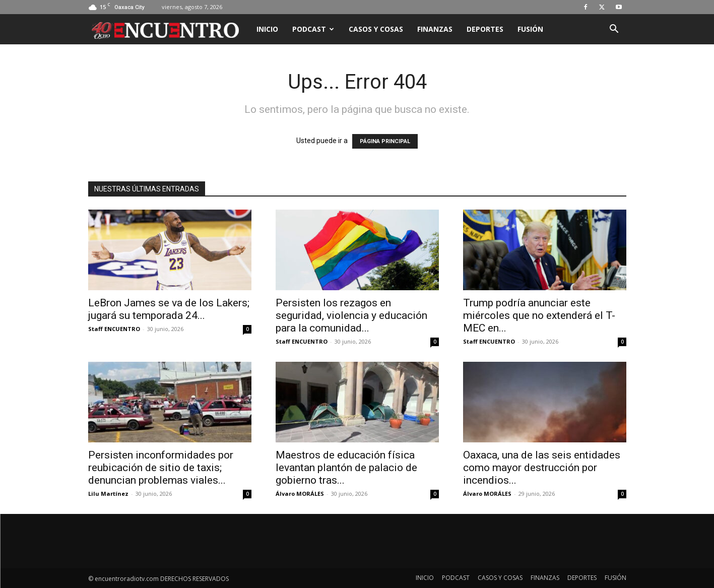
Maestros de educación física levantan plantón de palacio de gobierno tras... (346, 468)
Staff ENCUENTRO (114, 329)
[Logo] (169, 29)
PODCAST (313, 29)
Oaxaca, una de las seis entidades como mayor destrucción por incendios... (542, 468)
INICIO (267, 29)
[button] (614, 30)
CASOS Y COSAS (376, 29)
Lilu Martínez (108, 494)
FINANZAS (435, 29)
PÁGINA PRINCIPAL (385, 141)
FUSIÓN (530, 29)
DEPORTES (485, 29)
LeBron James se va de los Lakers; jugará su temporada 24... (169, 309)
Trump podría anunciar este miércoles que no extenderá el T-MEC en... (539, 315)
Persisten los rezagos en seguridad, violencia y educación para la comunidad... (351, 315)
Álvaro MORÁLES (300, 494)
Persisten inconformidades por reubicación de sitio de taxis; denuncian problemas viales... (161, 468)
